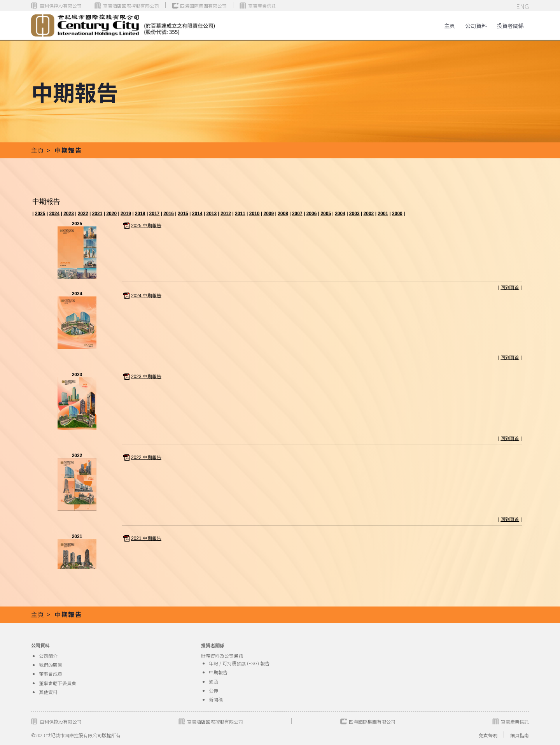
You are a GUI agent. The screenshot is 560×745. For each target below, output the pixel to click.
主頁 (450, 25)
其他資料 (48, 692)
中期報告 (218, 672)
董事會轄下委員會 (58, 683)
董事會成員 (51, 674)
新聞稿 (216, 699)
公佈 (213, 690)
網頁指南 (520, 735)
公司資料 (476, 25)
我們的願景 (51, 665)
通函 (213, 681)
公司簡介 (48, 656)
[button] (510, 25)
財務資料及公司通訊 (222, 656)
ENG (522, 6)
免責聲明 (488, 735)
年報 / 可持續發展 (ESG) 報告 (239, 663)
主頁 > (42, 150)
